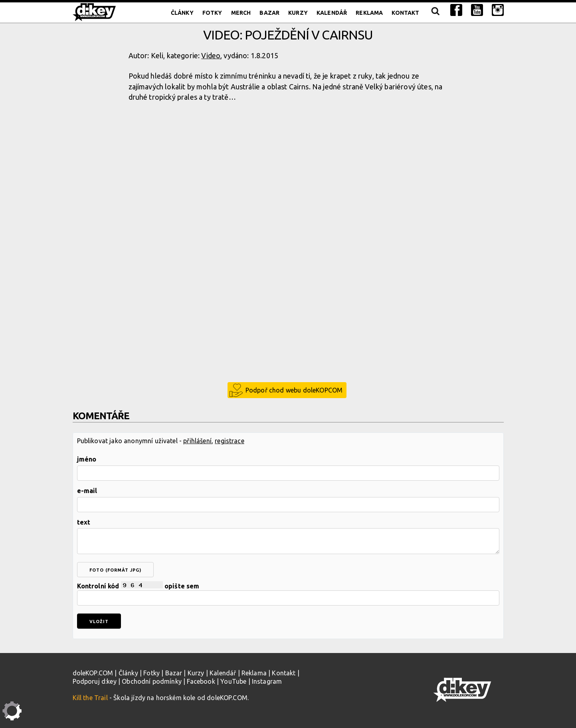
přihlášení (197, 441)
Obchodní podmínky (152, 681)
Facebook (201, 681)
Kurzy (298, 13)
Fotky (212, 13)
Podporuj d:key (95, 681)
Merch (241, 13)
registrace (230, 441)
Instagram (267, 681)
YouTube (233, 681)
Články (182, 13)
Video (211, 55)
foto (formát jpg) (115, 570)
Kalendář (332, 13)
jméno (87, 459)
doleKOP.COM (93, 673)
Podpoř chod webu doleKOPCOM (294, 390)
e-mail (87, 491)
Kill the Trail (90, 698)
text (84, 522)
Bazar (269, 13)
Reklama (369, 13)
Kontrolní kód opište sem (288, 593)
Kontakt (405, 13)
